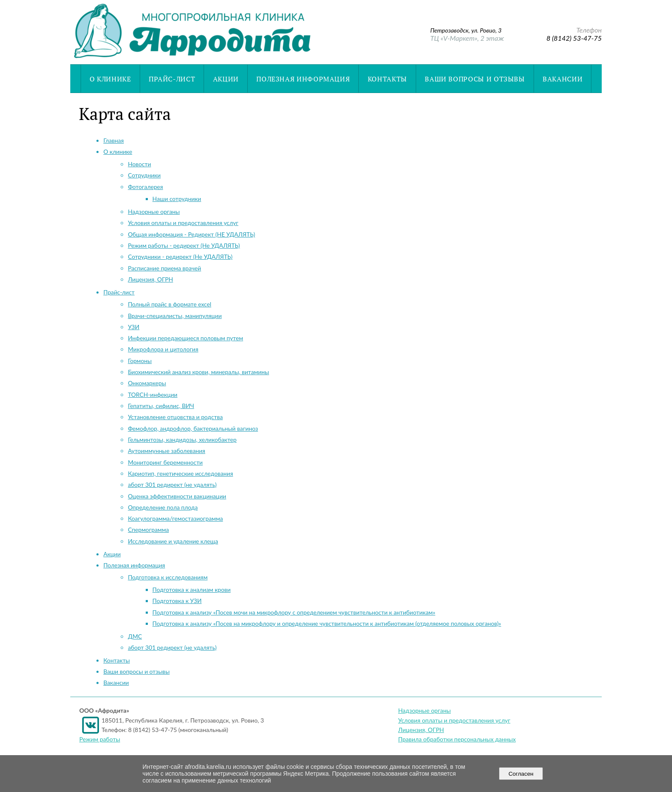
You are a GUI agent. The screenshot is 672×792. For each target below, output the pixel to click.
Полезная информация (303, 79)
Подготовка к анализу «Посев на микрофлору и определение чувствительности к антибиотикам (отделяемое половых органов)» (327, 623)
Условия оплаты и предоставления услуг (183, 223)
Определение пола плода (163, 507)
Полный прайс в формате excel (169, 304)
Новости (139, 164)
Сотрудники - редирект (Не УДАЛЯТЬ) (180, 256)
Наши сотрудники (177, 199)
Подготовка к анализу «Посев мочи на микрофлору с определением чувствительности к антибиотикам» (294, 612)
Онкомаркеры (147, 383)
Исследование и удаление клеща (173, 541)
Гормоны (140, 361)
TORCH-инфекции (153, 394)
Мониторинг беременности (165, 462)
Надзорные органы (154, 211)
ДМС (135, 636)
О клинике (110, 79)
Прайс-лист (172, 79)
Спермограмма (148, 529)
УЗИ (133, 327)
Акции (226, 79)
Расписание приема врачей (164, 268)
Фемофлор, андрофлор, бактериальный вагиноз (193, 428)
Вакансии (562, 79)
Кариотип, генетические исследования (180, 473)
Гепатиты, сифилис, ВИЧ (161, 406)
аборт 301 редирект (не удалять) (172, 484)
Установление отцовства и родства (175, 417)
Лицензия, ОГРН (150, 279)
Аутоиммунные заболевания (166, 451)
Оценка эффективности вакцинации (177, 496)
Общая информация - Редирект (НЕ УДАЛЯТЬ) (191, 234)
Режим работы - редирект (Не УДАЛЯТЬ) (184, 245)
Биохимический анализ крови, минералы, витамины (198, 372)
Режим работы (100, 739)
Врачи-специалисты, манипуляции (175, 316)
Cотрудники (144, 175)
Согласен (521, 774)
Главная (114, 140)
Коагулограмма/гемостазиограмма (175, 518)
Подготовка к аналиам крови (192, 589)
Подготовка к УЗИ (177, 601)
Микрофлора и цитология (163, 349)
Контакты (387, 79)
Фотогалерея (145, 187)
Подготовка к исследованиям (168, 577)
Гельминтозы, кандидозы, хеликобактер (182, 439)
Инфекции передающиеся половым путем (185, 338)
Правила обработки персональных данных (457, 739)
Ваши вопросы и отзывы (475, 79)
